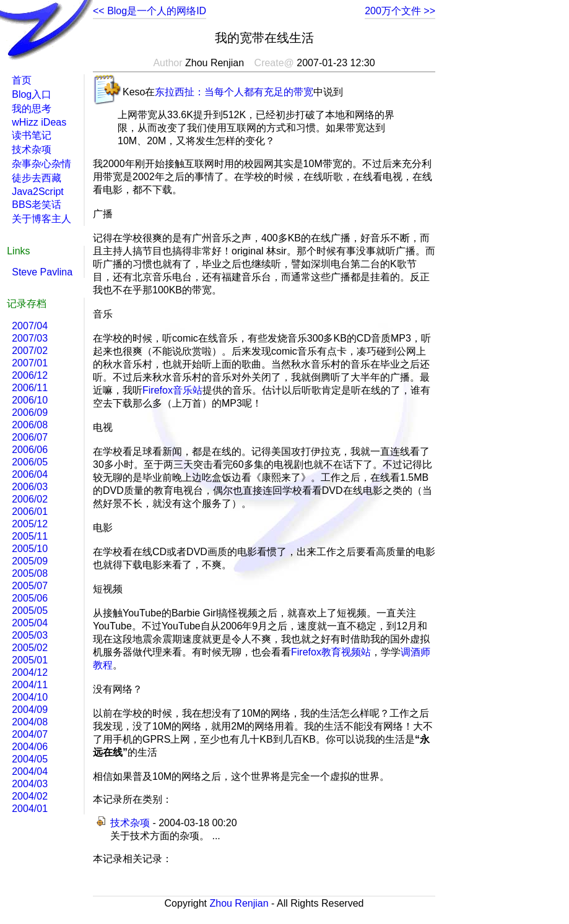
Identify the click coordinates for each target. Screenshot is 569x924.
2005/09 (30, 561)
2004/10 (30, 697)
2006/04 (30, 474)
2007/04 (30, 326)
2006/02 (30, 499)
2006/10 (30, 400)
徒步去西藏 (37, 178)
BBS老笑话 (37, 205)
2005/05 (30, 611)
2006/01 (30, 512)
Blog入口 (32, 94)
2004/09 (30, 710)
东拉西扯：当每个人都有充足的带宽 (234, 92)
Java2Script (38, 192)
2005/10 (30, 549)
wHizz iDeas (39, 122)
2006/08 (30, 425)
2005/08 (30, 573)
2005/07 (30, 586)
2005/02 (30, 648)
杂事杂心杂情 (41, 164)
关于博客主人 (41, 219)
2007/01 (30, 363)
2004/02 (30, 796)
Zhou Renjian (239, 903)
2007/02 (30, 351)
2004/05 (30, 759)
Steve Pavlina (42, 272)
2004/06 (30, 747)
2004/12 (30, 672)
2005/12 (30, 524)
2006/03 (30, 487)
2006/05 (30, 462)
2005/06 (30, 598)
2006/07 (30, 437)
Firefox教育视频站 (331, 652)
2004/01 (30, 809)
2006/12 (30, 375)
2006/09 (30, 412)
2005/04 (30, 623)
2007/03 (30, 338)
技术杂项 (130, 823)
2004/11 (30, 685)
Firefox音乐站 (172, 390)
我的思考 (32, 109)
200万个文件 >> (400, 11)
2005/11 (30, 536)
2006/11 (30, 388)
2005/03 (30, 635)
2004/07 (30, 734)
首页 (22, 80)
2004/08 (30, 722)
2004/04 (30, 771)
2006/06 (30, 450)
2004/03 (30, 784)
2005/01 (30, 660)
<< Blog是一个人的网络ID (150, 11)
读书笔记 (32, 135)
